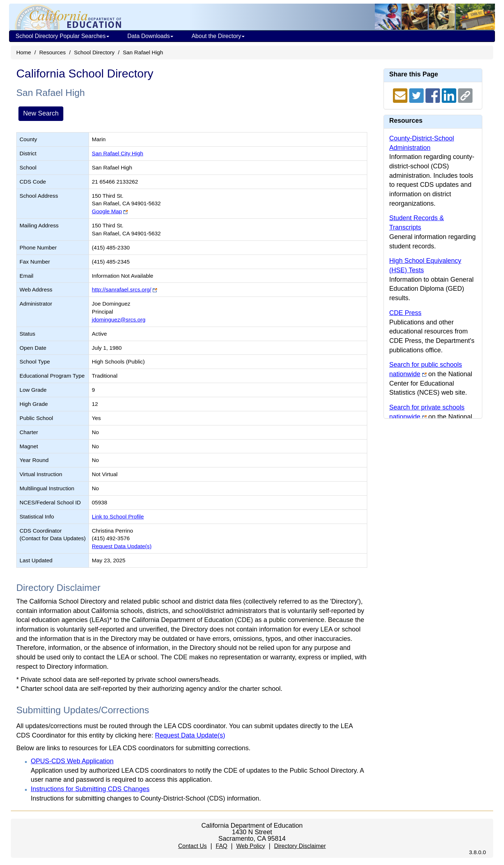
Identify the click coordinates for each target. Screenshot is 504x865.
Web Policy (251, 846)
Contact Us (192, 846)
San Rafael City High (118, 153)
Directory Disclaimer (300, 846)
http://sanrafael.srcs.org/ (122, 289)
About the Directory (218, 36)
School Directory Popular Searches (62, 36)
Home (24, 52)
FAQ (221, 846)
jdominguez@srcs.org (119, 320)
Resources (53, 52)
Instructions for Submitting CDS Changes (90, 789)
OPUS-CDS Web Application (72, 761)
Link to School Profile (118, 517)
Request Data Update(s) (122, 546)
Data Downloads (150, 36)
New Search (41, 113)
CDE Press (405, 313)
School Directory (94, 52)
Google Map (107, 211)
